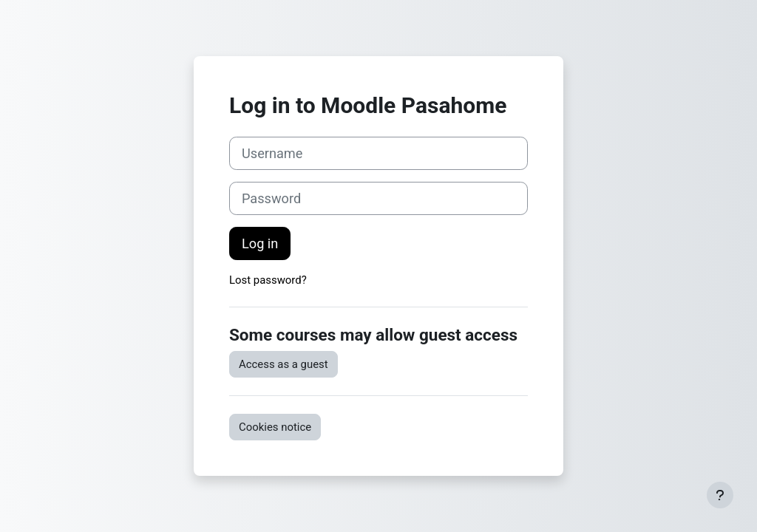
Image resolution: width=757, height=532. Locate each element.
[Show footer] (720, 495)
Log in (260, 243)
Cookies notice (275, 427)
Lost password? (268, 280)
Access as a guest (284, 364)
